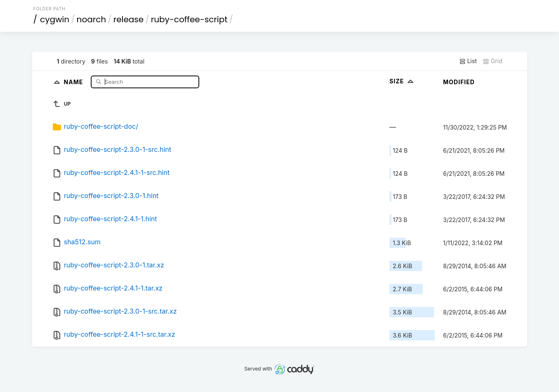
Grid (493, 61)
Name (74, 81)
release (129, 19)
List (468, 61)
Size (402, 81)
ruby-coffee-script (189, 19)
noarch (92, 19)
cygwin (55, 19)
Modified (459, 82)
